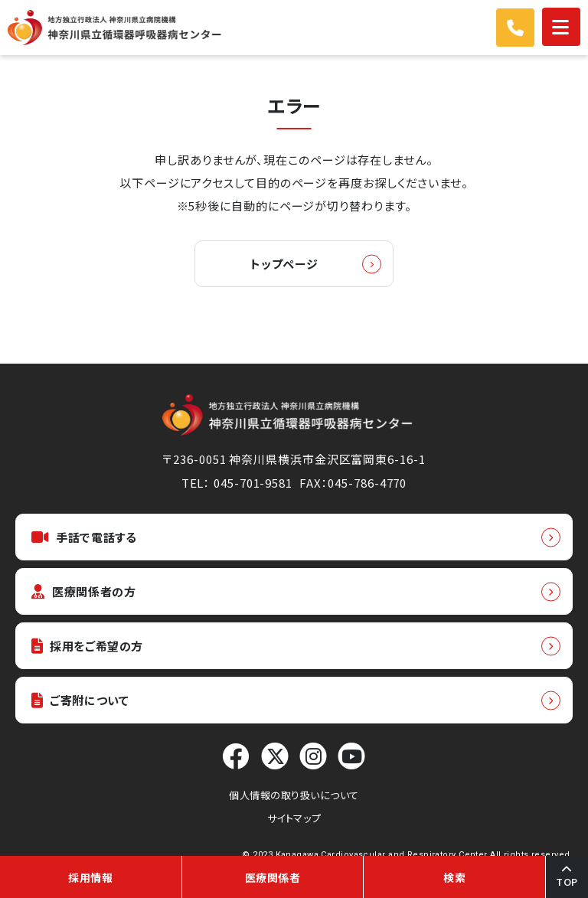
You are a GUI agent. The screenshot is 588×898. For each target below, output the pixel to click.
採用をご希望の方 (87, 646)
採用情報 (90, 877)
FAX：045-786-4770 (353, 483)
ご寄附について (80, 700)
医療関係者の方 (83, 591)
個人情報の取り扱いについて (294, 795)
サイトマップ (294, 818)
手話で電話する (84, 537)
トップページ (284, 264)
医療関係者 (273, 877)
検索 (454, 877)
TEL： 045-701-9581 (237, 483)
